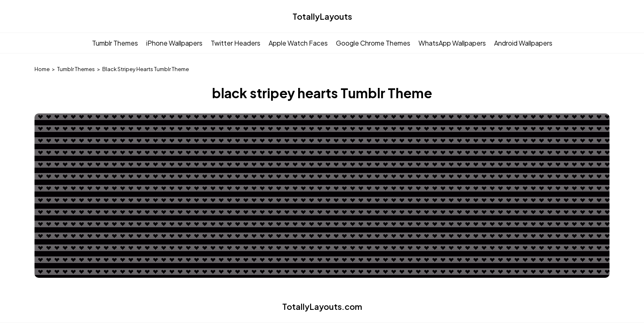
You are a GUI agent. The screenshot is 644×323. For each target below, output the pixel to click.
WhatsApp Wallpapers (452, 43)
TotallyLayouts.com (322, 306)
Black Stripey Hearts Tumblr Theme (146, 69)
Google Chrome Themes (373, 43)
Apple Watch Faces (298, 43)
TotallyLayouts (322, 16)
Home (42, 69)
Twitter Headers (236, 43)
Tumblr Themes (115, 43)
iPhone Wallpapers (174, 43)
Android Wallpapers (523, 43)
